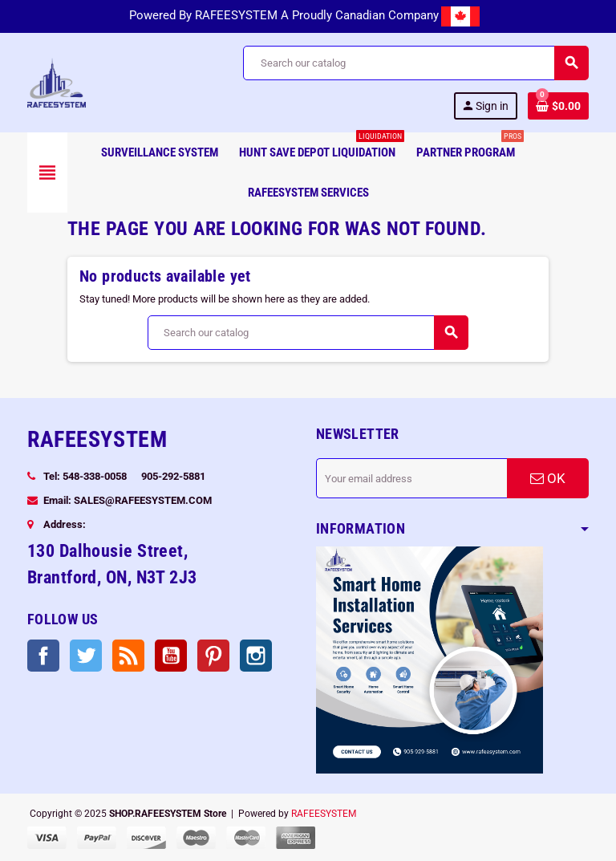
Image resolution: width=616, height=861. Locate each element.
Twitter (86, 656)
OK (548, 478)
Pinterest (213, 656)
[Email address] (411, 478)
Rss (128, 656)
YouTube (171, 656)
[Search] (415, 63)
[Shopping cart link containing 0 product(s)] (558, 106)
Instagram (256, 656)
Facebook (43, 656)
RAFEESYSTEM (324, 814)
